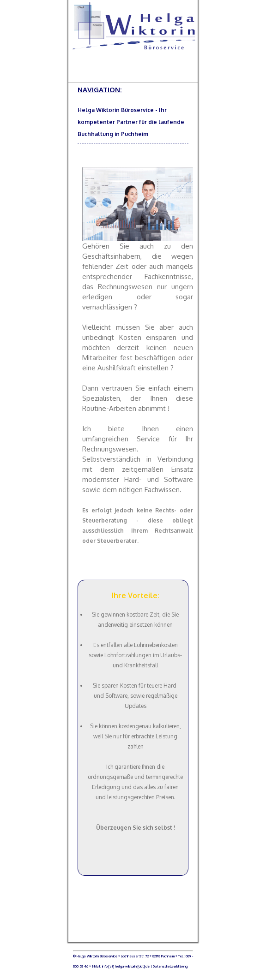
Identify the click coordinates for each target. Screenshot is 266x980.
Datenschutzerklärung (170, 966)
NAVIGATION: (133, 90)
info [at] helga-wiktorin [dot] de (126, 966)
